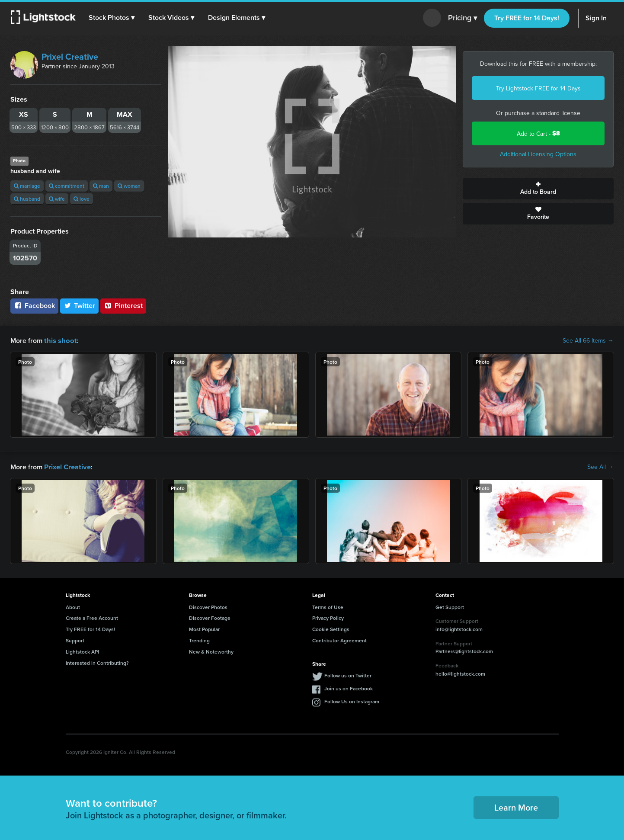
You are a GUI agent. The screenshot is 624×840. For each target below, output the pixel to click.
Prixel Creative (70, 56)
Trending (199, 640)
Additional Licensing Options (538, 154)
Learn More (516, 806)
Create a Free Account (92, 617)
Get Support (450, 606)
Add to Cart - (538, 133)
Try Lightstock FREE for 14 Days (538, 88)
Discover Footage (210, 617)
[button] (112, 18)
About (73, 606)
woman (129, 186)
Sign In (596, 18)
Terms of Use (328, 606)
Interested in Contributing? (97, 662)
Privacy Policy (328, 617)
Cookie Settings (331, 628)
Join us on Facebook (349, 688)
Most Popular (204, 628)
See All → (600, 466)
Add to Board (538, 189)
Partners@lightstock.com (464, 650)
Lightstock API (82, 651)
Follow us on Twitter (348, 675)
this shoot (59, 340)
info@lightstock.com (459, 628)
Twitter (80, 306)
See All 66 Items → (588, 340)
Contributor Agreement (339, 640)
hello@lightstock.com (460, 673)
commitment (67, 186)
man (101, 186)
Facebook (34, 306)
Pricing (462, 18)
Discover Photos (208, 606)
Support (75, 640)
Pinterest (123, 306)
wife (57, 199)
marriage (27, 186)
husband (27, 199)
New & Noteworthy (211, 651)
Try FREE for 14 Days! (527, 18)
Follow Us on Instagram (352, 701)
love (82, 199)
